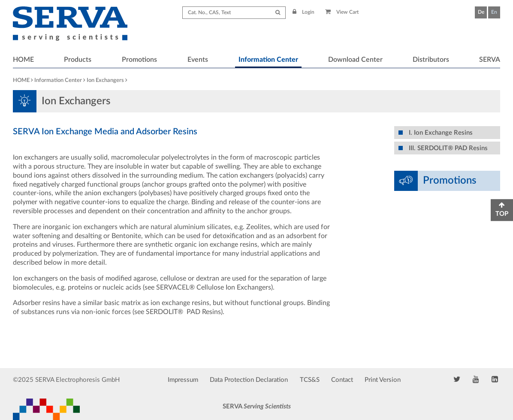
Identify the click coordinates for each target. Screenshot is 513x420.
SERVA (490, 60)
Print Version (383, 380)
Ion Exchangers (105, 80)
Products (78, 60)
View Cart (342, 12)
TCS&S (310, 380)
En (494, 12)
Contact (342, 380)
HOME (23, 60)
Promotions (139, 60)
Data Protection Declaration (249, 380)
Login (304, 12)
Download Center (355, 60)
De (481, 12)
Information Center (268, 60)
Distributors (431, 60)
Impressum (183, 380)
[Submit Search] (278, 13)
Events (198, 60)
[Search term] (234, 13)
